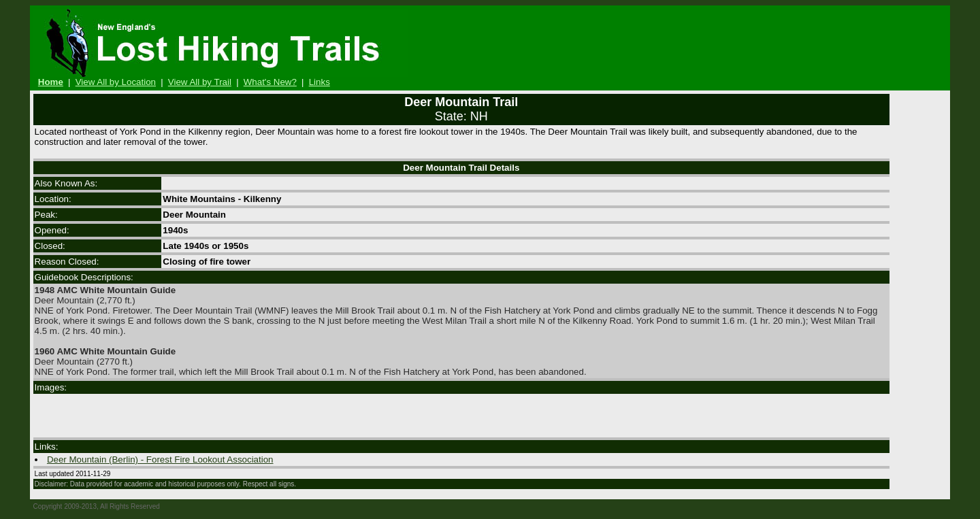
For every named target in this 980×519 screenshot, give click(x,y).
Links (320, 82)
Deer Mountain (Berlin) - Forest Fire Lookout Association (160, 459)
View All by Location (116, 82)
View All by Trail (200, 82)
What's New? (270, 82)
